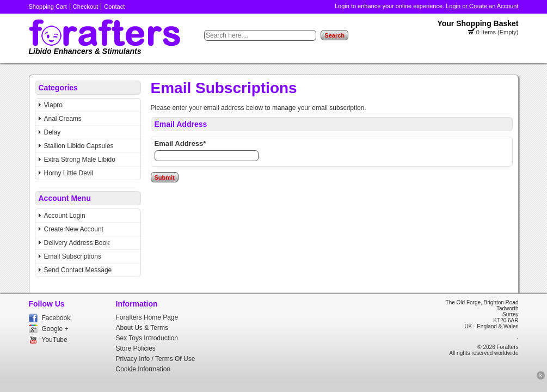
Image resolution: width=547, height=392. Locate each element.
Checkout (85, 7)
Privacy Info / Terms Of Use (156, 359)
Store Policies (136, 348)
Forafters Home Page (147, 317)
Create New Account (74, 229)
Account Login (65, 216)
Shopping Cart (48, 7)
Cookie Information (143, 369)
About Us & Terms (142, 328)
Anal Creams (63, 119)
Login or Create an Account (482, 6)
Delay (53, 132)
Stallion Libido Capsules (79, 146)
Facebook (56, 318)
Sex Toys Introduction (147, 338)
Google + (55, 329)
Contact (114, 7)
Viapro (53, 105)
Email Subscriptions (73, 256)
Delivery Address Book (77, 243)
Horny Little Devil (69, 173)
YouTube (55, 340)
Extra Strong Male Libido (80, 160)
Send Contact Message (78, 270)
